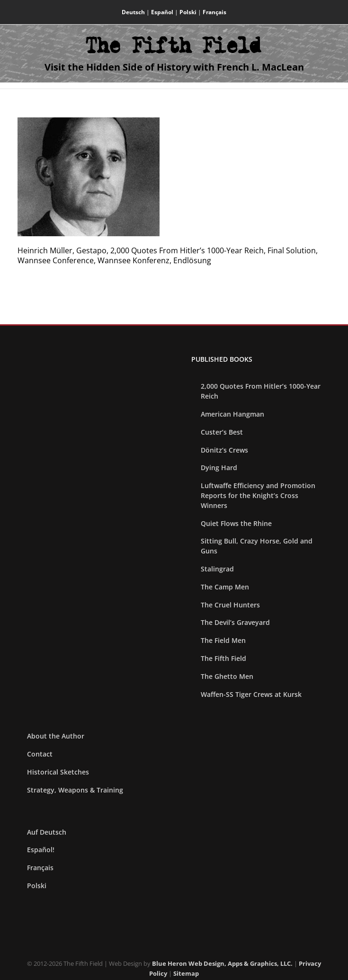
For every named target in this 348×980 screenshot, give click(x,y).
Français (214, 12)
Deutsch (133, 12)
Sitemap (186, 973)
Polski (188, 12)
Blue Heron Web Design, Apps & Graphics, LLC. (222, 963)
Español (162, 12)
